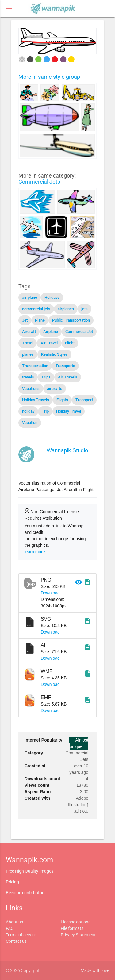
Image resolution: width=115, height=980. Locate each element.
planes (28, 354)
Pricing (12, 882)
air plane (30, 297)
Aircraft (29, 332)
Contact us (16, 941)
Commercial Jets (39, 182)
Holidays (52, 297)
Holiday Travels (36, 400)
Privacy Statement (78, 935)
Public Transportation (71, 320)
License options (76, 922)
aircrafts (55, 388)
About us (14, 922)
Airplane (51, 332)
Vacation (30, 423)
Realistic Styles (54, 354)
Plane (40, 320)
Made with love (95, 970)
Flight (70, 343)
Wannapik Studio (67, 450)
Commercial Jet (79, 332)
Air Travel (49, 343)
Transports (65, 366)
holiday (28, 411)
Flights (62, 400)
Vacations (31, 388)
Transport (84, 400)
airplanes (66, 309)
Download (50, 593)
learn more (35, 552)
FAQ (10, 928)
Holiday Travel (69, 411)
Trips (46, 377)
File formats (72, 928)
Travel (28, 343)
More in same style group (49, 77)
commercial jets (36, 309)
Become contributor (25, 893)
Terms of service (21, 935)
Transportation (35, 366)
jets (84, 309)
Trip (45, 411)
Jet (25, 320)
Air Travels (68, 377)
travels (28, 377)
